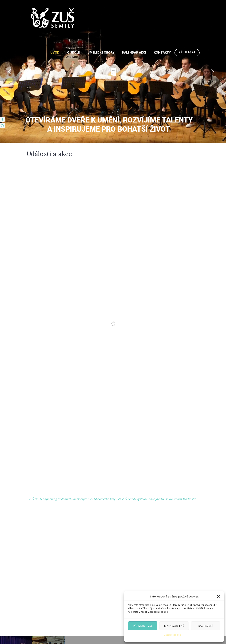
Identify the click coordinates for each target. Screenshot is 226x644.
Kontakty (162, 52)
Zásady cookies (172, 635)
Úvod (55, 52)
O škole (73, 52)
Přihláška (187, 52)
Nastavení (206, 626)
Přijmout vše (143, 626)
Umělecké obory (101, 52)
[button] (218, 596)
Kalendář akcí (134, 52)
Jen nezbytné (174, 626)
